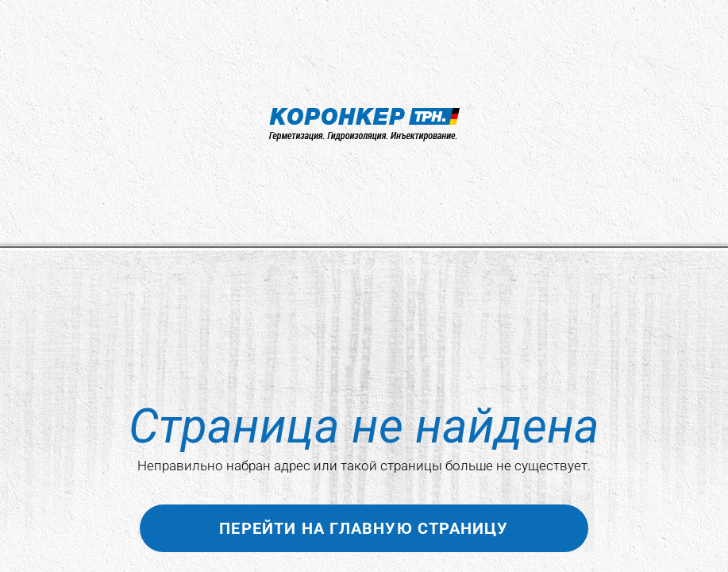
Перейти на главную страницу (364, 528)
